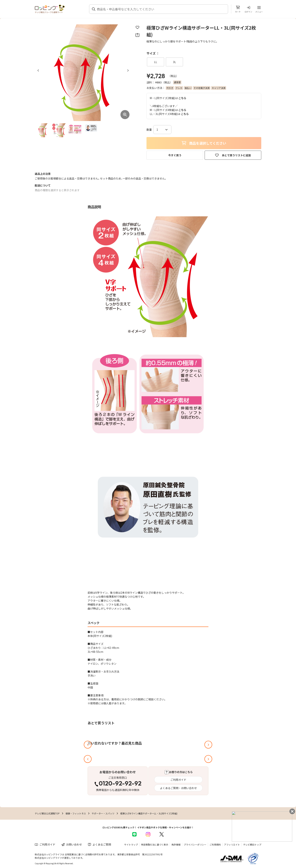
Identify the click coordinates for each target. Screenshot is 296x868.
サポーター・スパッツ (103, 813)
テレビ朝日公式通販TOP (47, 813)
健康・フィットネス (76, 813)
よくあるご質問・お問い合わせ (178, 788)
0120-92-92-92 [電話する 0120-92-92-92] (120, 784)
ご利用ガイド (178, 780)
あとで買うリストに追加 (233, 155)
